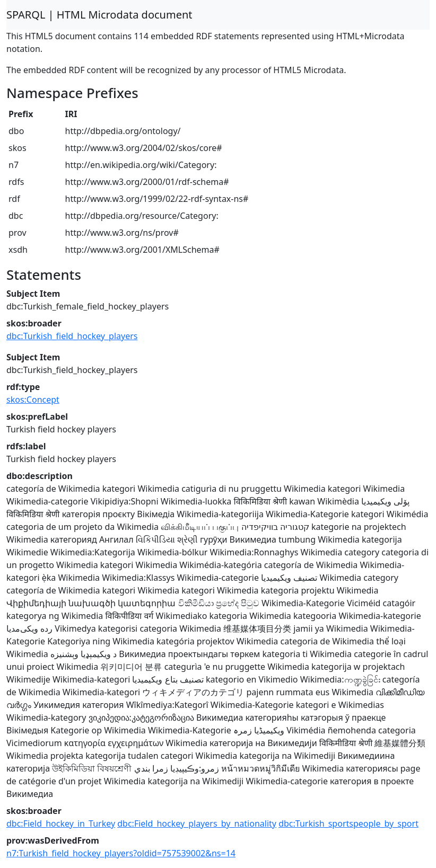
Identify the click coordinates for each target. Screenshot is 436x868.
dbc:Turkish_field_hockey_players (72, 336)
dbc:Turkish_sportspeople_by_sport (348, 823)
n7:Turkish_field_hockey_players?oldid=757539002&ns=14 (121, 853)
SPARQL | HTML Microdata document (99, 15)
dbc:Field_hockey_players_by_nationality (197, 823)
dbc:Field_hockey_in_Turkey (61, 823)
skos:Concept (33, 400)
